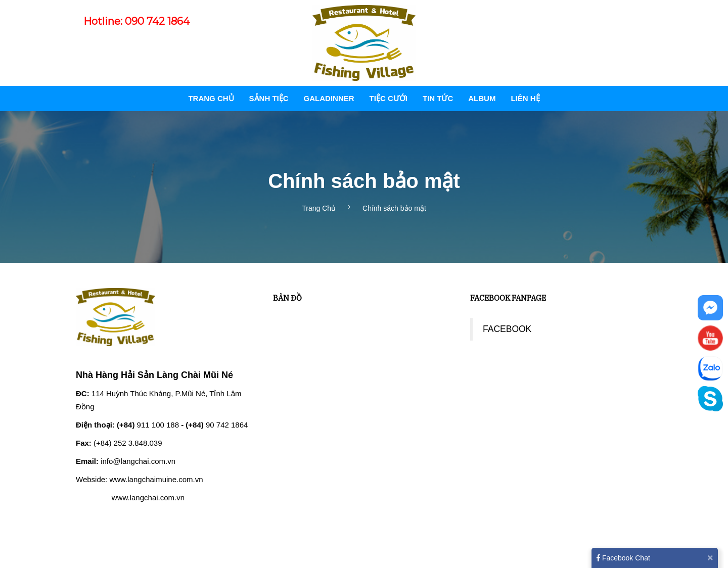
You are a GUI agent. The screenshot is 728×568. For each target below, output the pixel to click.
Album (482, 98)
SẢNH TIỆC (269, 98)
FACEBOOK (507, 329)
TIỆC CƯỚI (389, 98)
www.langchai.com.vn (148, 498)
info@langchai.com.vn (138, 461)
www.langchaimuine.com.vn (156, 479)
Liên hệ (525, 98)
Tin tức (438, 98)
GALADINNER (329, 98)
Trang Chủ (211, 98)
